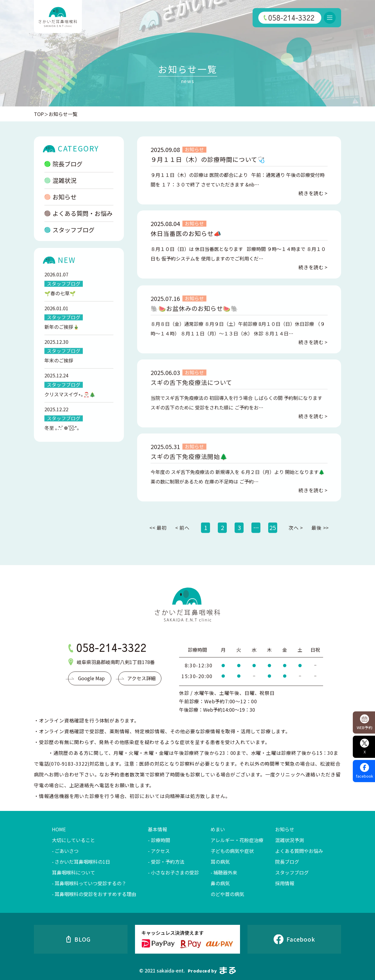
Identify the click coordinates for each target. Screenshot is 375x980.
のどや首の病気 (227, 894)
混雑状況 (60, 181)
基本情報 (157, 829)
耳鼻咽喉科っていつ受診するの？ (90, 883)
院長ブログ (63, 164)
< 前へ (182, 535)
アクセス (160, 851)
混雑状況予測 (289, 840)
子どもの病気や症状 (232, 851)
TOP (39, 114)
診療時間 (160, 840)
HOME (59, 829)
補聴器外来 (225, 872)
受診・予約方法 (168, 862)
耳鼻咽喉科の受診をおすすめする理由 (95, 894)
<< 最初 (158, 535)
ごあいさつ (67, 851)
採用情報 (285, 883)
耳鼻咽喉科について (73, 872)
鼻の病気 (220, 883)
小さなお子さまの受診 (175, 872)
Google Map (91, 678)
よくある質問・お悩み (78, 214)
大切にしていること (73, 840)
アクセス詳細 (141, 678)
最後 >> (320, 535)
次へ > (296, 535)
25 (273, 534)
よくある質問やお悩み (299, 851)
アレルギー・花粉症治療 (237, 840)
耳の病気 (220, 862)
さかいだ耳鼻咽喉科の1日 (82, 862)
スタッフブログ (69, 230)
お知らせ (60, 197)
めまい (218, 829)
